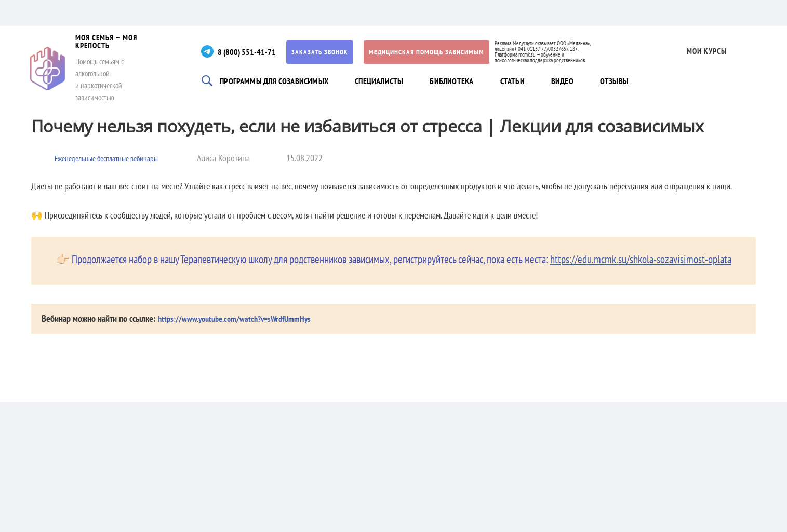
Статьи (521, 81)
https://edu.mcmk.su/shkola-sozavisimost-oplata (641, 259)
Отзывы (627, 81)
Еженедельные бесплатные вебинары (117, 158)
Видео (573, 81)
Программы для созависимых (280, 81)
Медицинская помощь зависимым (444, 52)
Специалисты (384, 81)
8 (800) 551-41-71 (261, 52)
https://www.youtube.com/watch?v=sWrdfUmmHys (242, 318)
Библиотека (459, 81)
